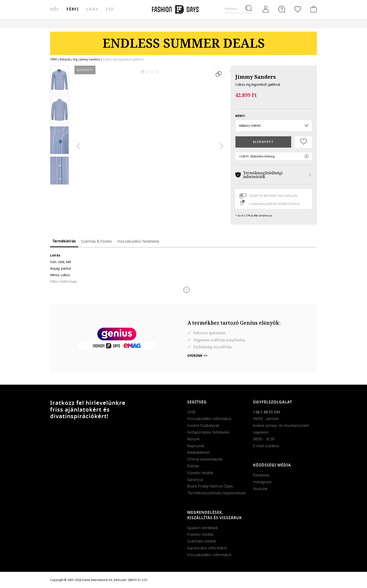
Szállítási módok (202, 541)
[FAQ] (282, 9)
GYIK (191, 412)
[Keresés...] (238, 9)
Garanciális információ (207, 548)
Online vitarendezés (205, 459)
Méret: (240, 116)
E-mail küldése (266, 446)
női (55, 9)
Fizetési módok (200, 473)
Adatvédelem (199, 452)
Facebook (261, 475)
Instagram (262, 482)
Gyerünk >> (197, 355)
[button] (187, 290)
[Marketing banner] (183, 41)
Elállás (193, 466)
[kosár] (313, 9)
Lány (92, 9)
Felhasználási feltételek (208, 432)
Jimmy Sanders (255, 77)
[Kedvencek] (298, 9)
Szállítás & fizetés (97, 241)
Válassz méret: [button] (274, 125)
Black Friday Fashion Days (210, 486)
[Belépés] (266, 9)
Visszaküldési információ (209, 419)
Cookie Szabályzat (203, 425)
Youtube (260, 489)
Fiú (110, 9)
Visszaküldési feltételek (138, 241)
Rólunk (193, 439)
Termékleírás (64, 241)
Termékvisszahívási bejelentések (217, 493)
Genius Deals (212, 23)
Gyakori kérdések (203, 528)
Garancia (195, 480)
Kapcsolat (196, 446)
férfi (73, 9)
